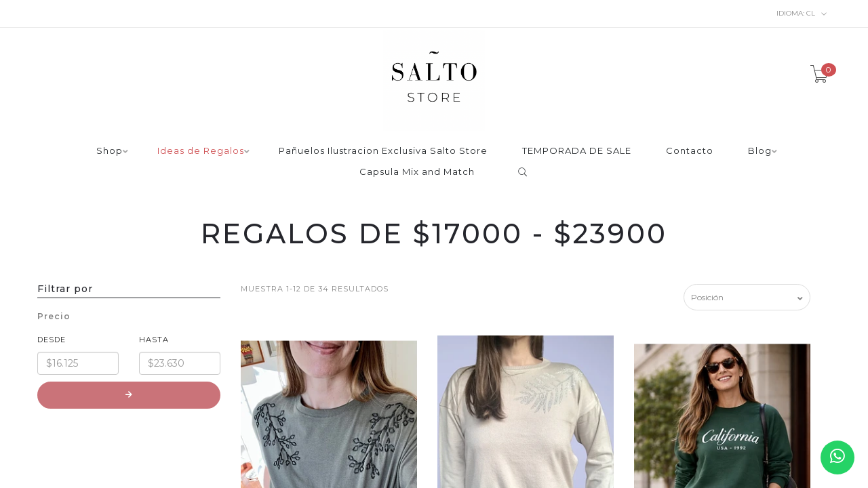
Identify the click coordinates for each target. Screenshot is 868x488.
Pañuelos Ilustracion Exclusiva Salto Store (383, 151)
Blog (760, 151)
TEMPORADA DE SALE (577, 151)
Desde (52, 340)
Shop (110, 151)
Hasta (154, 340)
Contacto (690, 151)
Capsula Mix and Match (417, 172)
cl (802, 14)
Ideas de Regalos (201, 151)
